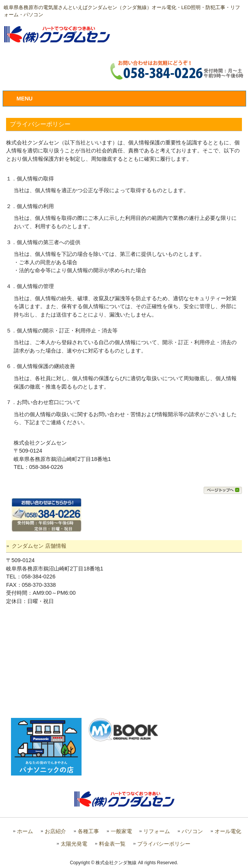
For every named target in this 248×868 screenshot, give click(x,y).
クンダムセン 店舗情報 (39, 546)
